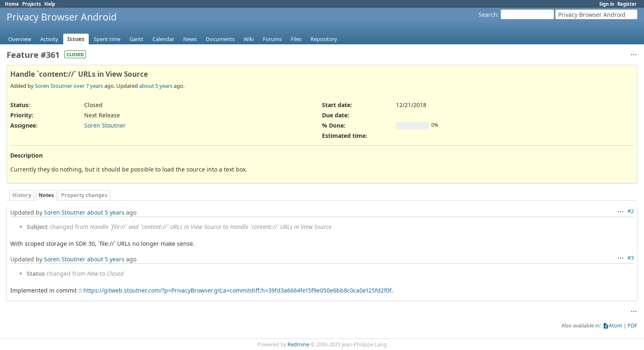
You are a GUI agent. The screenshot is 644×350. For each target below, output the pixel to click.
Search (488, 15)
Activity (49, 39)
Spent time (107, 39)
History (22, 195)
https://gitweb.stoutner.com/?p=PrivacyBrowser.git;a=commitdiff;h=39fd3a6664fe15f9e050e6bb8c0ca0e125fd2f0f (237, 290)
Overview (20, 39)
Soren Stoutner (54, 86)
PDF (632, 326)
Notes (46, 195)
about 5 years (156, 86)
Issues (76, 39)
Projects (32, 4)
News (190, 39)
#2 (631, 211)
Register (627, 4)
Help (50, 4)
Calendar (163, 39)
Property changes (84, 195)
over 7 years (88, 86)
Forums (272, 39)
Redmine (298, 344)
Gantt (136, 39)
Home (12, 4)
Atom (615, 326)
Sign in (607, 4)
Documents (220, 39)
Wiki (249, 39)
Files (296, 39)
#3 (631, 258)
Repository (324, 39)
